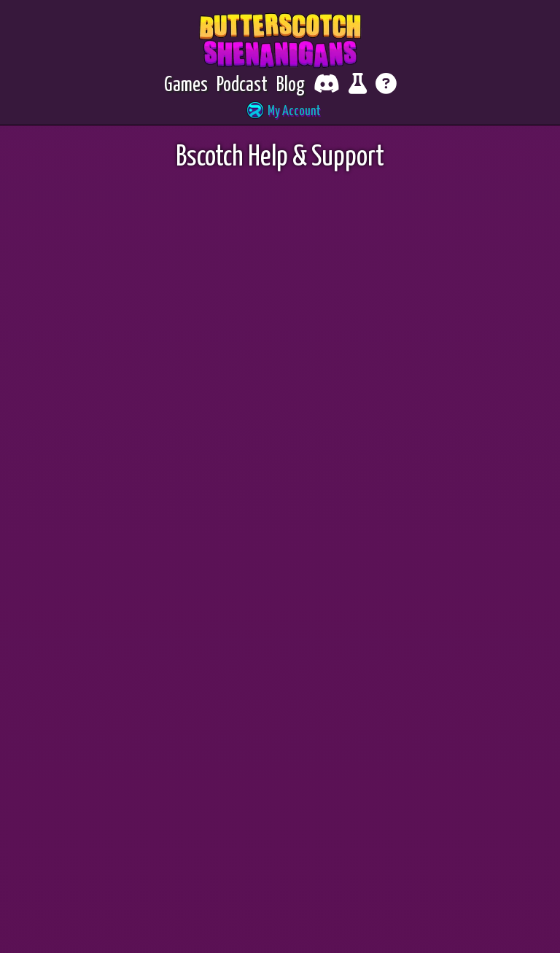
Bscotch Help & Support (280, 33)
